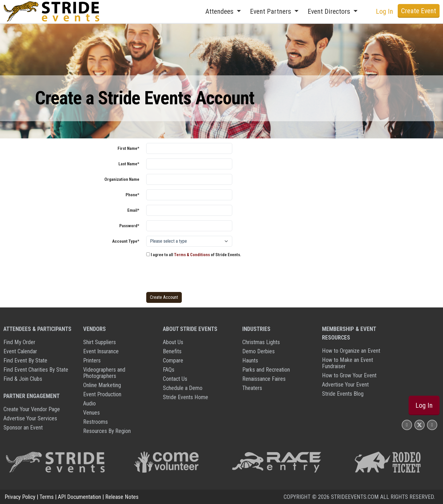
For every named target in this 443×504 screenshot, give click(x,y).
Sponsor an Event (23, 427)
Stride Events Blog (343, 394)
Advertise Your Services (30, 418)
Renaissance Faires (264, 379)
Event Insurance (101, 351)
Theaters (252, 388)
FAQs (169, 370)
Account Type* (126, 241)
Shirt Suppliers (99, 342)
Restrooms (95, 422)
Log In (385, 11)
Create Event (419, 11)
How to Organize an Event (351, 351)
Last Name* (129, 164)
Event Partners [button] (271, 11)
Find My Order (19, 342)
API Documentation (79, 497)
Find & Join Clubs (23, 379)
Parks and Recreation (266, 370)
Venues (91, 413)
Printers (92, 360)
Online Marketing (102, 385)
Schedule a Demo (183, 388)
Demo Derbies (258, 351)
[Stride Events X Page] (419, 425)
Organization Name (122, 179)
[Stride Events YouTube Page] (432, 425)
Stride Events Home (186, 397)
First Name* (128, 148)
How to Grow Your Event (349, 375)
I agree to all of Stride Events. (194, 255)
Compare (173, 360)
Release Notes (122, 497)
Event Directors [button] (330, 11)
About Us (173, 342)
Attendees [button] (220, 11)
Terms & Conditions (192, 255)
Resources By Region (107, 431)
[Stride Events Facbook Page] (407, 425)
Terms (47, 497)
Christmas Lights (261, 342)
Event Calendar (20, 351)
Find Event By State (25, 360)
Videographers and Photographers (104, 373)
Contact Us (175, 379)
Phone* (132, 195)
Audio (89, 403)
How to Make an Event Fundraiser (348, 363)
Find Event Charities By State (36, 370)
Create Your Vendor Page (32, 409)
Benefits (172, 351)
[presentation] (190, 276)
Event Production (102, 394)
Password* (129, 226)
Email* (133, 210)
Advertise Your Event (345, 385)
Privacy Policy (20, 497)
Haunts (250, 360)
